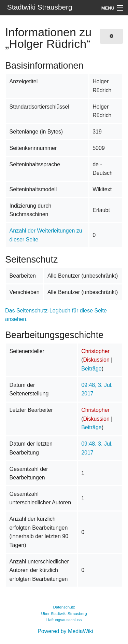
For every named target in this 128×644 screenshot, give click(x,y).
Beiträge (91, 369)
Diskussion (96, 360)
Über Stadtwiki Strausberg (64, 614)
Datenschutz (64, 607)
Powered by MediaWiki (65, 631)
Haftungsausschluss (64, 620)
